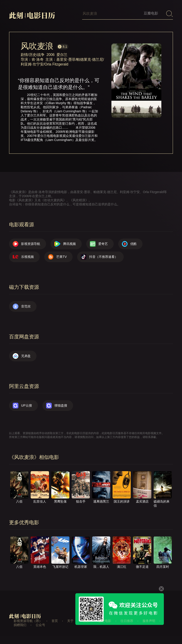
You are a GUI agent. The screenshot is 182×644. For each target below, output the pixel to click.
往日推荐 (127, 621)
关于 (70, 621)
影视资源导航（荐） (28, 621)
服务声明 (149, 621)
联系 (86, 621)
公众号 (40, 625)
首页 (55, 621)
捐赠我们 (20, 625)
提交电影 (105, 621)
